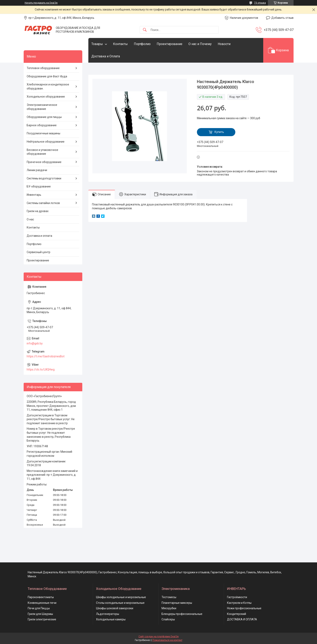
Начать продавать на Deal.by (41, 3)
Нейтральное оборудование (46, 142)
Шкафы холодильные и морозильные (121, 597)
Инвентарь (34, 195)
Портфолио (142, 44)
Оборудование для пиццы (44, 117)
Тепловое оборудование (43, 68)
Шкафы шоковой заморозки (115, 608)
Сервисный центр (39, 252)
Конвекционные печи (42, 603)
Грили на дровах (38, 211)
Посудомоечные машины (43, 133)
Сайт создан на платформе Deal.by (159, 637)
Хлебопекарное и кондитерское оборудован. (48, 86)
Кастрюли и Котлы (239, 603)
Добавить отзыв (282, 18)
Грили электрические (42, 619)
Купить (219, 132)
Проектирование (170, 44)
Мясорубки (169, 608)
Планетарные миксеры (177, 603)
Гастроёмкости (237, 597)
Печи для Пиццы (39, 608)
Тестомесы (169, 597)
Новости (224, 44)
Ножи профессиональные (244, 608)
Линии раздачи (37, 170)
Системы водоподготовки (44, 178)
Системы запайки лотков (43, 203)
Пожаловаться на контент (167, 640)
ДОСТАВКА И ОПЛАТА (242, 619)
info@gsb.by (35, 343)
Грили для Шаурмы (40, 614)
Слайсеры (168, 619)
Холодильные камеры (111, 619)
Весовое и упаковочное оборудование (42, 152)
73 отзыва (260, 3)
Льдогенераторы (108, 614)
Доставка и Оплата (106, 56)
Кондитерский (237, 614)
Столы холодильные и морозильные (120, 603)
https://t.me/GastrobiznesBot (46, 356)
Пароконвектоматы (41, 597)
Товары (97, 44)
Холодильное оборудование (46, 97)
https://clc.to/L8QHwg (41, 369)
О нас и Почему (200, 44)
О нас (30, 219)
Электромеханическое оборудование (42, 107)
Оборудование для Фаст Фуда (47, 76)
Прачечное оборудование (44, 162)
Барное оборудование (42, 125)
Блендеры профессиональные (182, 614)
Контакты (120, 44)
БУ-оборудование (39, 186)
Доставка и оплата (39, 236)
